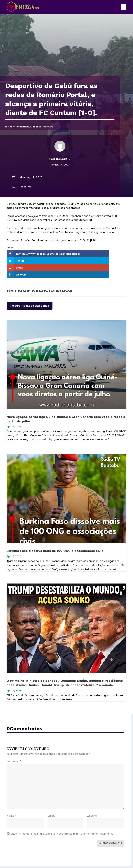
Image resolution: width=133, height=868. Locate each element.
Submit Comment (111, 829)
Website (92, 802)
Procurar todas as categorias (30, 292)
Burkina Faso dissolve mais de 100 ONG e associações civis (55, 537)
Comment (14, 747)
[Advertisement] (66, 50)
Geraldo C (63, 159)
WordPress (93, 859)
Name (12, 802)
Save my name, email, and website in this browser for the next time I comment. (62, 820)
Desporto (26, 187)
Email (52, 802)
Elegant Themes (59, 859)
